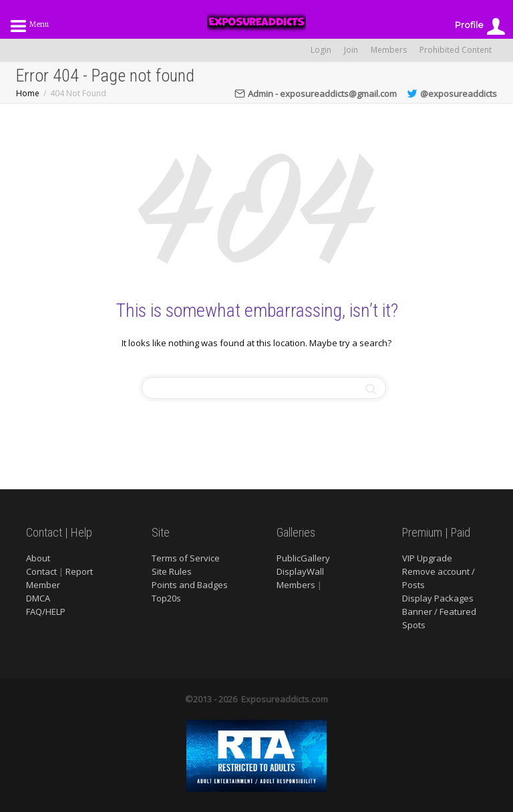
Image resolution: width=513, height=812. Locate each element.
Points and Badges (190, 585)
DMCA (38, 598)
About (38, 558)
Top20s (166, 598)
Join (351, 50)
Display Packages (438, 598)
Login (321, 50)
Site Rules (172, 571)
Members (389, 50)
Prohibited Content (456, 50)
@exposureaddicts (452, 94)
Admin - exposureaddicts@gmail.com (316, 94)
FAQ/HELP (46, 612)
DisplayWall (300, 571)
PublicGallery (303, 558)
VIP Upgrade (427, 558)
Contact (41, 571)
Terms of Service (186, 558)
